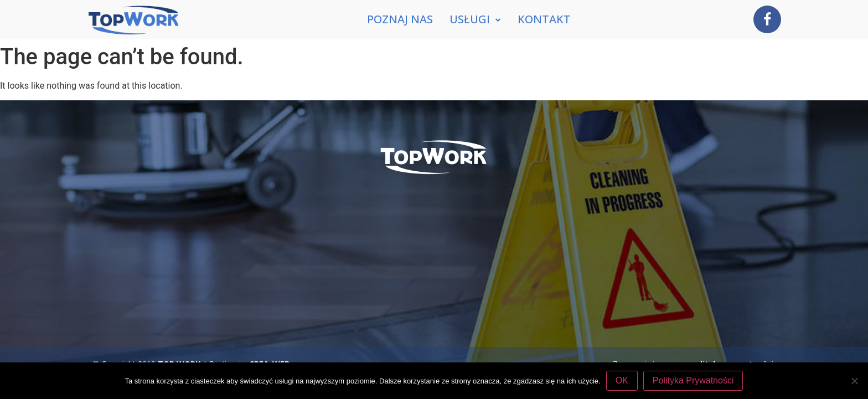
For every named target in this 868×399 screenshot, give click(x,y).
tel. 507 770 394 (504, 289)
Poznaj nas (400, 19)
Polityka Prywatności (693, 380)
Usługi (475, 19)
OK (622, 380)
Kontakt (544, 19)
